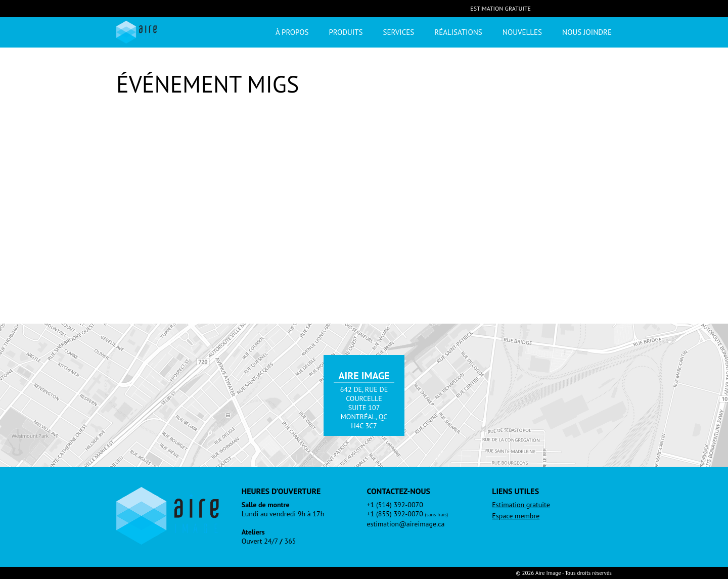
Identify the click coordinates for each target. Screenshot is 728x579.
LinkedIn (566, 8)
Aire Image (136, 32)
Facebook (546, 8)
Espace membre (516, 516)
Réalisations (458, 32)
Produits (346, 32)
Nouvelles (522, 32)
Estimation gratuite (500, 8)
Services (399, 32)
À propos (292, 32)
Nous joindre (587, 32)
